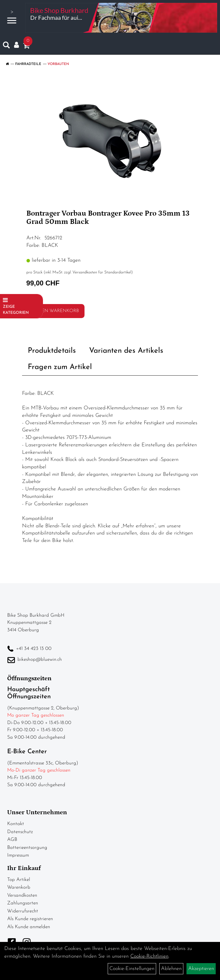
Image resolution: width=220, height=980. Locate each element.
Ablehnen (171, 969)
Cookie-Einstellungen (132, 969)
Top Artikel (19, 880)
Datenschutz (20, 832)
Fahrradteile (28, 64)
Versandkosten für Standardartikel (102, 272)
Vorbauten (58, 64)
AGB (12, 840)
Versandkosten (22, 895)
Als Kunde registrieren (30, 919)
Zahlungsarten (23, 903)
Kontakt (16, 824)
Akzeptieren (201, 969)
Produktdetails (52, 351)
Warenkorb (19, 887)
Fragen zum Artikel (60, 367)
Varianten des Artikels (126, 351)
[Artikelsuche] (6, 46)
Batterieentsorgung (27, 848)
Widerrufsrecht (23, 911)
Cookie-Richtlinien (149, 956)
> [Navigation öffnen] (12, 17)
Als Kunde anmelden (29, 927)
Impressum (18, 855)
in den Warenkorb (55, 311)
